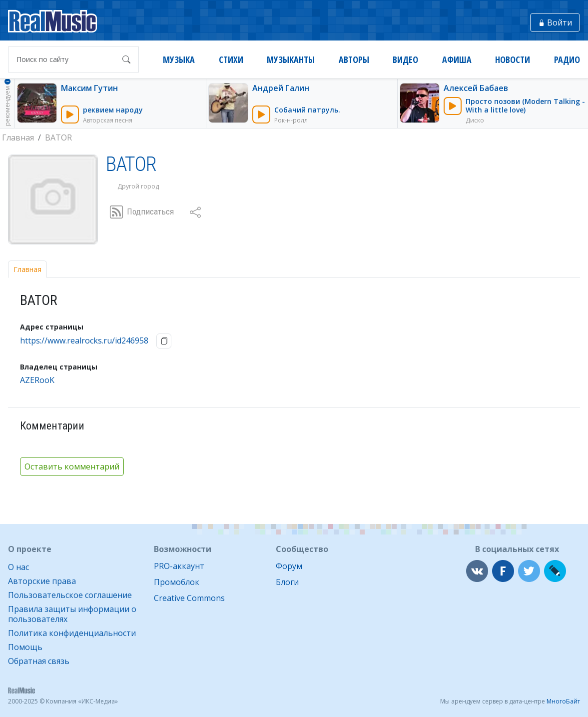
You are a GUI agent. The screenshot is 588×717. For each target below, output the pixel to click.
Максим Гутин (89, 88)
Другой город (138, 186)
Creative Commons (189, 598)
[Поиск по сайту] (64, 59)
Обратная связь (39, 661)
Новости (513, 60)
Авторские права (42, 581)
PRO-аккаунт (179, 566)
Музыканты (291, 60)
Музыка (179, 60)
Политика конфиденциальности (72, 633)
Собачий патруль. (307, 110)
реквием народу (113, 110)
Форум (289, 566)
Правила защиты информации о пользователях (72, 614)
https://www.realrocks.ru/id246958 (84, 341)
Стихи (231, 60)
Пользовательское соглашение (70, 595)
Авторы (354, 60)
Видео (405, 60)
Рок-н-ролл (291, 120)
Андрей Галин (281, 88)
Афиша (457, 60)
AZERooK (37, 380)
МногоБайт (563, 701)
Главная (27, 269)
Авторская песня (108, 120)
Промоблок (177, 582)
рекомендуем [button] (7, 102)
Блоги (287, 582)
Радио (567, 60)
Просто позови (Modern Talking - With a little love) (525, 106)
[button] (195, 212)
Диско (475, 120)
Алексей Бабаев (476, 88)
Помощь (25, 647)
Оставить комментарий (72, 466)
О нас (18, 567)
